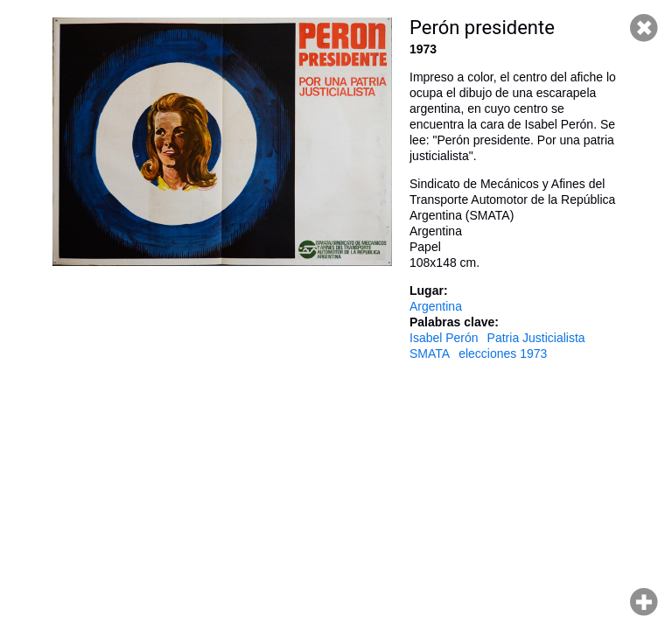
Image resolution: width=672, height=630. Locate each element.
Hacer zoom (644, 602)
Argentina (436, 306)
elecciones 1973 (503, 353)
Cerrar (644, 28)
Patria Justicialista (536, 338)
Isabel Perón (444, 338)
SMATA (430, 353)
